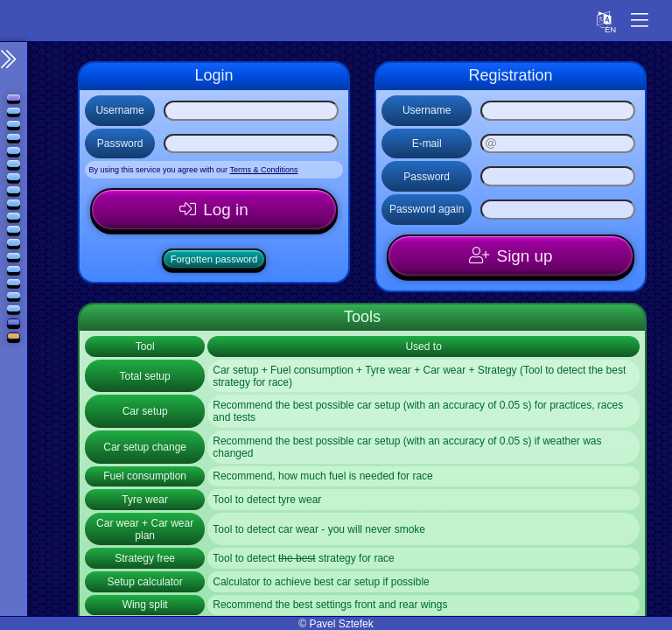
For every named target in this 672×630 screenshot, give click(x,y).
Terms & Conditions (263, 170)
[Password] (251, 144)
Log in (226, 211)
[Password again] (558, 210)
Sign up (525, 257)
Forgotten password (213, 262)
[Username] (251, 111)
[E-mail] (558, 144)
